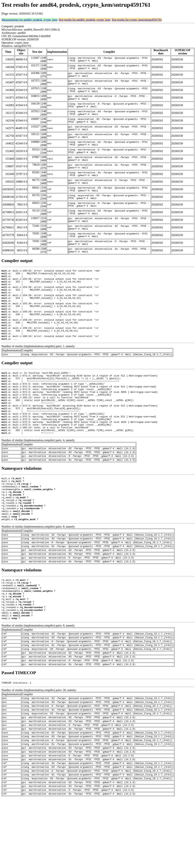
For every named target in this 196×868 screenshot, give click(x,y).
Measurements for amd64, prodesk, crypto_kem (30, 20)
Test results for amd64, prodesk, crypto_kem (85, 20)
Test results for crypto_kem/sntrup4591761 (137, 20)
